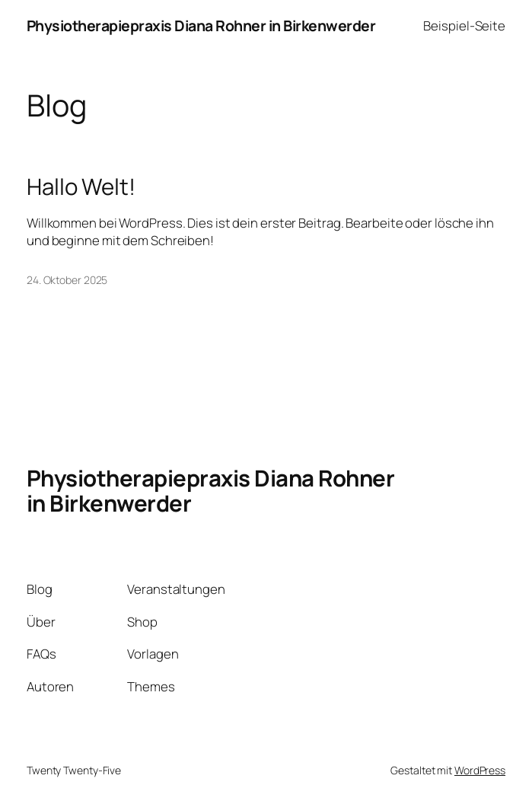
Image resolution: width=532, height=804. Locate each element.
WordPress (480, 770)
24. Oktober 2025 (67, 280)
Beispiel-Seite (464, 26)
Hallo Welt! (81, 187)
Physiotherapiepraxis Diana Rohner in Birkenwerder (201, 26)
